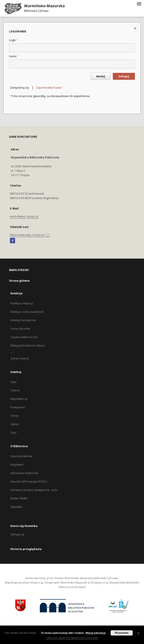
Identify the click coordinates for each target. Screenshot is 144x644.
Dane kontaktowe (22, 456)
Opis (13, 433)
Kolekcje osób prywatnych (27, 312)
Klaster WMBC (19, 498)
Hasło (14, 56)
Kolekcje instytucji (22, 303)
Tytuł (13, 382)
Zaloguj (124, 76)
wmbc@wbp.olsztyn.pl (24, 216)
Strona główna (19, 281)
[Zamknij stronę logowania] (135, 28)
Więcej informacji (96, 633)
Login (13, 40)
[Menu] (139, 4)
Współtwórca (19, 399)
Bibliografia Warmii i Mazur (28, 346)
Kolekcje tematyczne (23, 320)
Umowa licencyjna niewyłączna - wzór (34, 490)
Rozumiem (122, 633)
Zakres (15, 424)
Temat (14, 416)
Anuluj (101, 76)
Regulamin (17, 465)
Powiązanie (18, 407)
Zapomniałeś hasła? (49, 88)
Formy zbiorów (20, 329)
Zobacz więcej (20, 358)
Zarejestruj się (19, 88)
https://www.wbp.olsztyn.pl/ (30, 235)
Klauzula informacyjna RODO (29, 482)
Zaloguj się (17, 534)
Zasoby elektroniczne (24, 337)
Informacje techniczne (24, 473)
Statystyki (16, 507)
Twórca (15, 390)
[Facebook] (12, 241)
